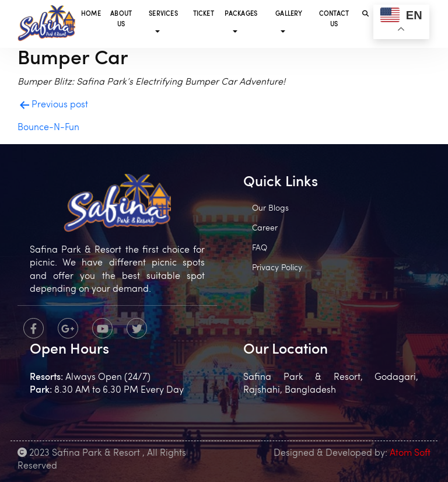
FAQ (260, 248)
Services (163, 14)
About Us (121, 20)
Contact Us (334, 20)
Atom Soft (410, 453)
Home (91, 14)
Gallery (289, 14)
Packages (241, 14)
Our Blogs (270, 209)
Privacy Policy (277, 268)
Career (265, 228)
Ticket (204, 14)
